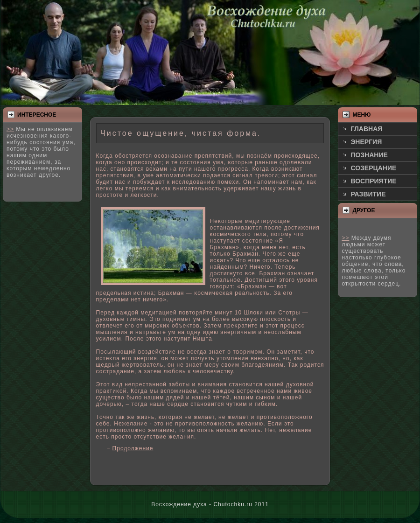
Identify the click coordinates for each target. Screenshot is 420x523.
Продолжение (133, 448)
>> (10, 129)
